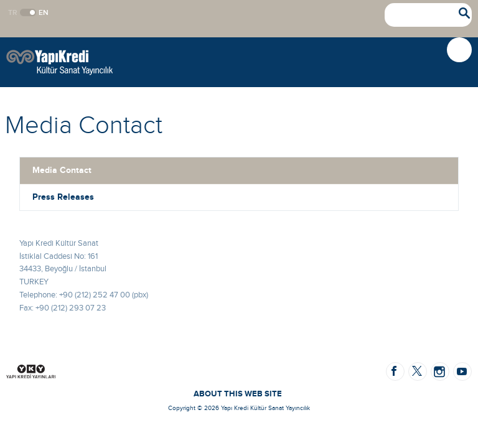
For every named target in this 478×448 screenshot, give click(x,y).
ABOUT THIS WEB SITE (238, 394)
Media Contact (62, 170)
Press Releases (63, 197)
